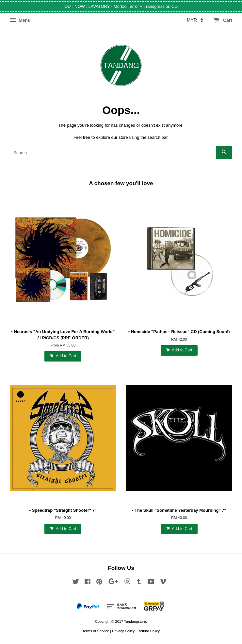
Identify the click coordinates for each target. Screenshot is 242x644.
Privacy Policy (123, 631)
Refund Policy (149, 631)
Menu (20, 20)
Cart (223, 20)
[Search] (113, 153)
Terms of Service (96, 631)
